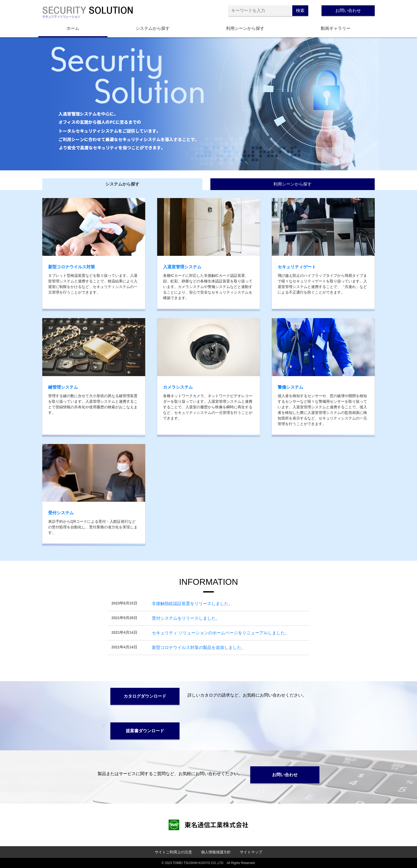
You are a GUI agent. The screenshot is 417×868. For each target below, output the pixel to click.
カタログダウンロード (145, 696)
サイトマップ (251, 852)
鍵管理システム (63, 387)
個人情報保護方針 (216, 852)
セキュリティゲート (297, 267)
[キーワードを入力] (260, 11)
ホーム (73, 28)
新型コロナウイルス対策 (72, 267)
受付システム (61, 513)
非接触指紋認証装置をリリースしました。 (192, 604)
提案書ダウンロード (145, 731)
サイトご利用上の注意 (173, 852)
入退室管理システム (182, 267)
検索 (300, 11)
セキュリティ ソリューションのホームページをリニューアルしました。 (220, 633)
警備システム (290, 387)
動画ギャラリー (336, 28)
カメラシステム (178, 387)
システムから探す (153, 28)
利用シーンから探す (245, 28)
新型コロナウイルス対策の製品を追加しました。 (199, 647)
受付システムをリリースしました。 (186, 618)
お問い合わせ (348, 11)
